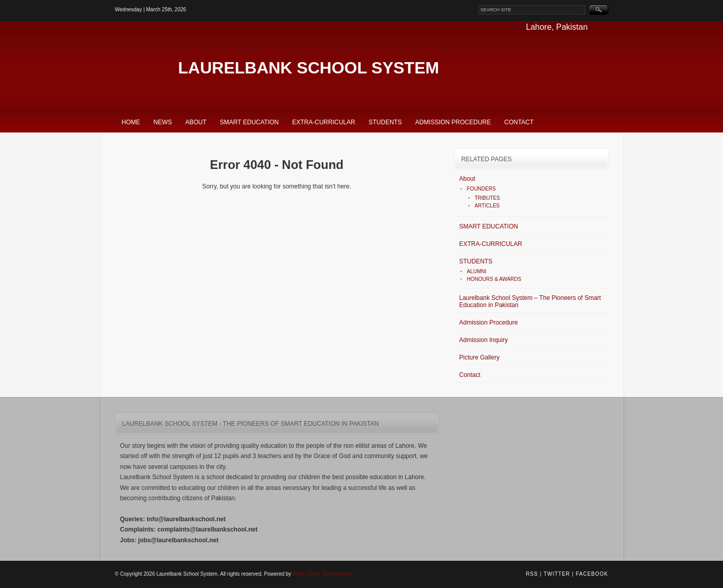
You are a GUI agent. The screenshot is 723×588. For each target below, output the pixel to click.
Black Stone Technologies (322, 574)
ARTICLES (487, 206)
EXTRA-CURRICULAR (324, 122)
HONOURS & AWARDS (494, 279)
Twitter (557, 574)
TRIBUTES (487, 198)
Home (131, 122)
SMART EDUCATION (249, 122)
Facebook (592, 574)
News (163, 122)
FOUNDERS (481, 189)
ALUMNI (477, 271)
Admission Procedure (453, 122)
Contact (519, 122)
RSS (532, 574)
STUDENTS (385, 122)
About (196, 122)
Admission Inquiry (484, 340)
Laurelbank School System (309, 68)
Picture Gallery (480, 357)
